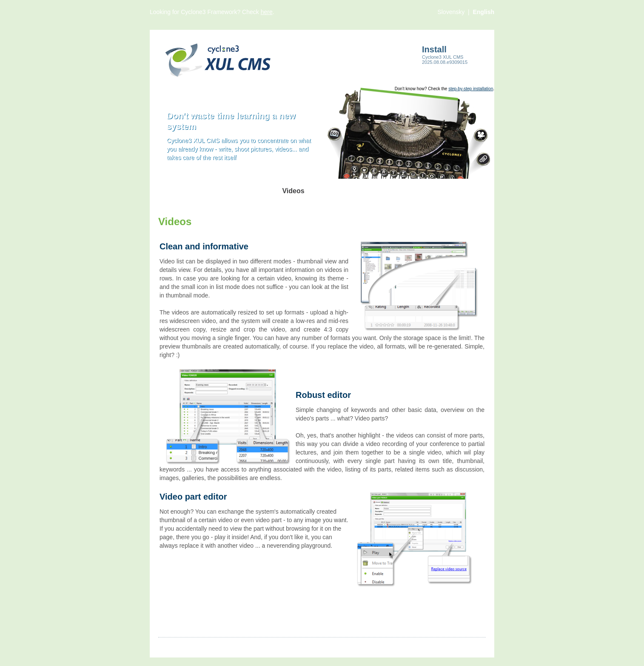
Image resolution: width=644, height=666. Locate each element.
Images (196, 645)
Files (279, 645)
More (301, 645)
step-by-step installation (471, 89)
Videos (224, 645)
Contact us (330, 645)
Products (252, 645)
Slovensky (452, 12)
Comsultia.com (466, 645)
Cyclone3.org (420, 645)
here (267, 12)
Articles (168, 645)
